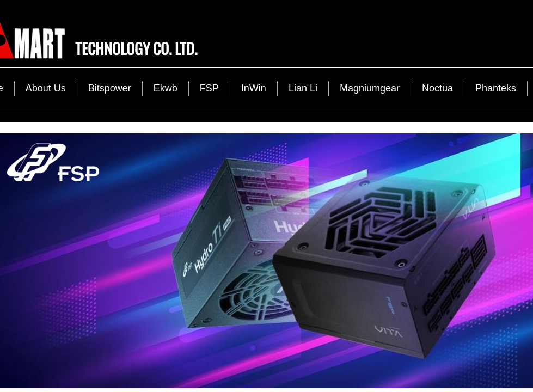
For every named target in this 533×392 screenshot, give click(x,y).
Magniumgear (370, 88)
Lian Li (303, 88)
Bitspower (110, 88)
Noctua (437, 88)
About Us (46, 88)
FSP (209, 88)
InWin (254, 88)
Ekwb (166, 88)
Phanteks (496, 88)
